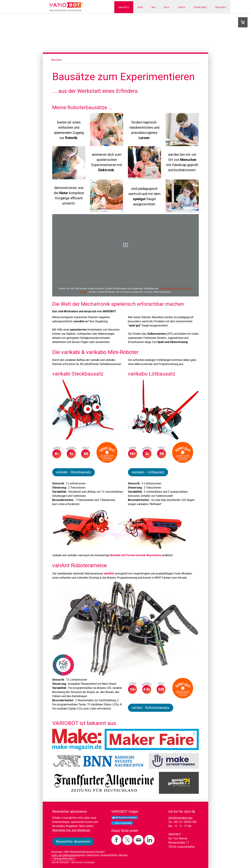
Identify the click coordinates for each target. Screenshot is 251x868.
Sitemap (123, 855)
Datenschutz (93, 855)
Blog (167, 7)
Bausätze (124, 7)
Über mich (221, 7)
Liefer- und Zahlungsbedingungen (68, 855)
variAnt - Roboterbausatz (151, 708)
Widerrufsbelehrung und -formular (87, 852)
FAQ (153, 7)
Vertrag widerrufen (63, 859)
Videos (182, 7)
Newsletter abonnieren (73, 841)
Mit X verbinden (122, 823)
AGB (66, 852)
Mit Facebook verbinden (125, 818)
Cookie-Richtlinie (109, 855)
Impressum (57, 852)
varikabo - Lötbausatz (148, 472)
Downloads (200, 7)
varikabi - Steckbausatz (74, 472)
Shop (140, 7)
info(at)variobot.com (180, 818)
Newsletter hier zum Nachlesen (71, 830)
